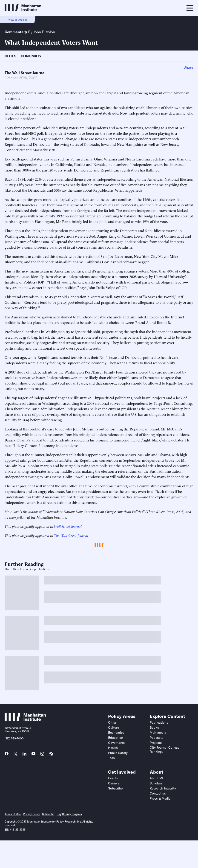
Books (154, 728)
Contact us (158, 793)
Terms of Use (13, 814)
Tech (111, 758)
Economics (30, 56)
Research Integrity (163, 788)
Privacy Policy (31, 814)
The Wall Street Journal (25, 73)
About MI (156, 778)
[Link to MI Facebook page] (7, 755)
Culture (113, 728)
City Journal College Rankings (164, 750)
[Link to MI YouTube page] (33, 754)
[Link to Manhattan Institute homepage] (25, 719)
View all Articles (18, 20)
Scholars (156, 783)
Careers (114, 783)
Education (116, 738)
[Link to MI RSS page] (51, 755)
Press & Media (160, 798)
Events (113, 778)
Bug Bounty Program (69, 814)
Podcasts (156, 738)
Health (113, 748)
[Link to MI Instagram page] (42, 755)
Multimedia (158, 733)
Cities (10, 56)
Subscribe (115, 788)
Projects (156, 743)
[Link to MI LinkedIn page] (24, 755)
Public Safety (118, 753)
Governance (117, 743)
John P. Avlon (44, 32)
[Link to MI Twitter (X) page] (16, 754)
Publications (159, 722)
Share (188, 67)
